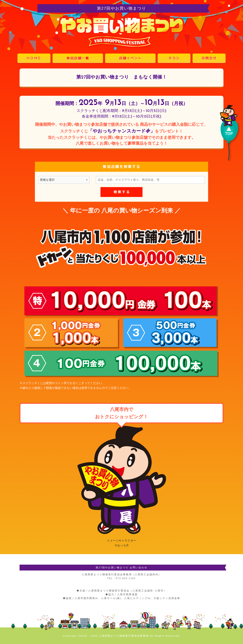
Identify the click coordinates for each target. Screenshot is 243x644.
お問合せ (209, 58)
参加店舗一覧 (78, 58)
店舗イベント (130, 58)
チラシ (174, 58)
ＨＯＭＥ (34, 58)
